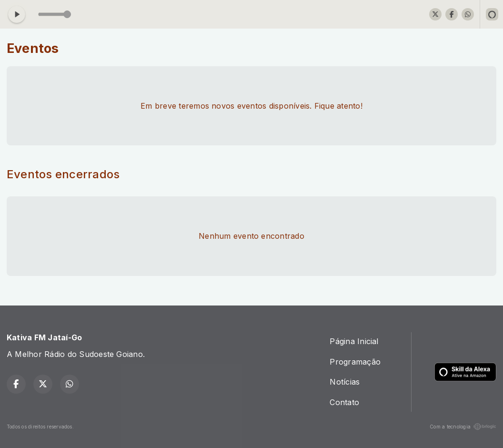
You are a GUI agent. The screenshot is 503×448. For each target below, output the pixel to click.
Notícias (345, 382)
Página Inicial (354, 341)
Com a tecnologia (463, 427)
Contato (344, 402)
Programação (355, 362)
